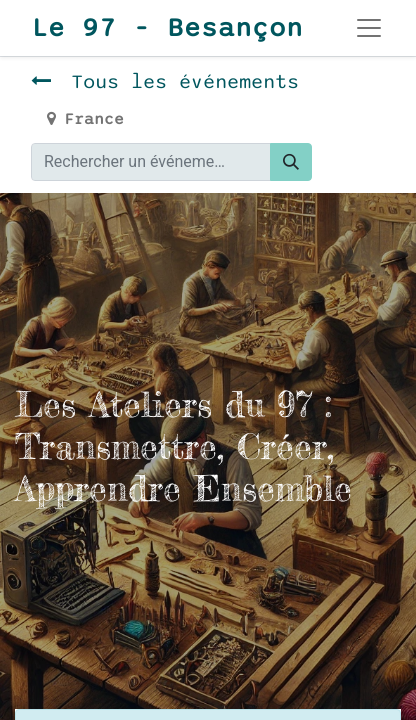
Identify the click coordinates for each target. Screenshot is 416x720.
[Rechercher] (291, 162)
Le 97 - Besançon (164, 28)
